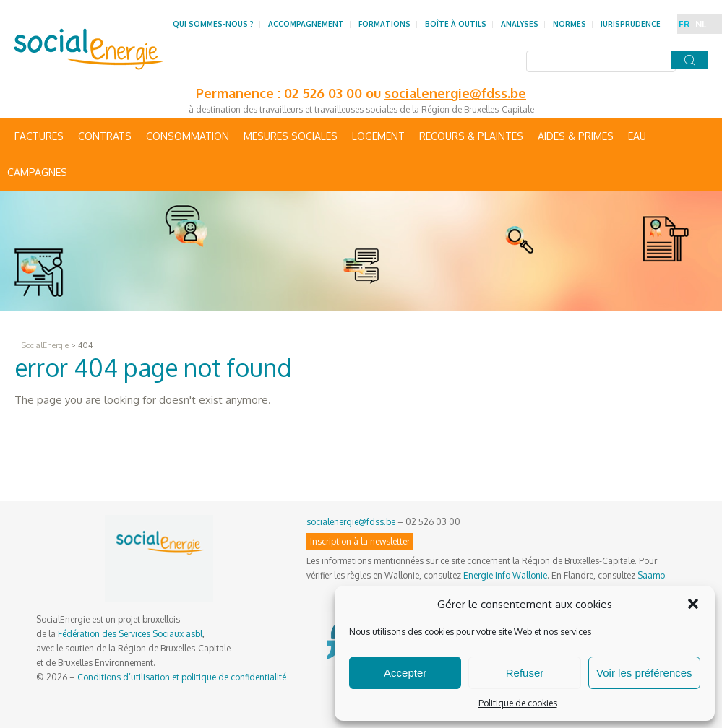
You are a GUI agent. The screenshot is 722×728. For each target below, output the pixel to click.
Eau (637, 136)
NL (701, 24)
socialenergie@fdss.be (455, 93)
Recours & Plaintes (471, 136)
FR (684, 24)
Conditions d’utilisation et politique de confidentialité (182, 677)
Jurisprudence (631, 24)
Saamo (651, 575)
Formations (384, 24)
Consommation (188, 136)
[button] (693, 604)
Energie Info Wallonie (505, 575)
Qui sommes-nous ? (213, 24)
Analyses (520, 24)
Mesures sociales (291, 136)
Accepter (405, 673)
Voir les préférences (644, 673)
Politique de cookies (518, 703)
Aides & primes (576, 136)
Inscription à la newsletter (360, 541)
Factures (39, 136)
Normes (570, 24)
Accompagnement (306, 24)
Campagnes (37, 172)
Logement (378, 136)
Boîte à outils (456, 24)
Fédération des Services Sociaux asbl (130, 634)
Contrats (105, 136)
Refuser (525, 673)
